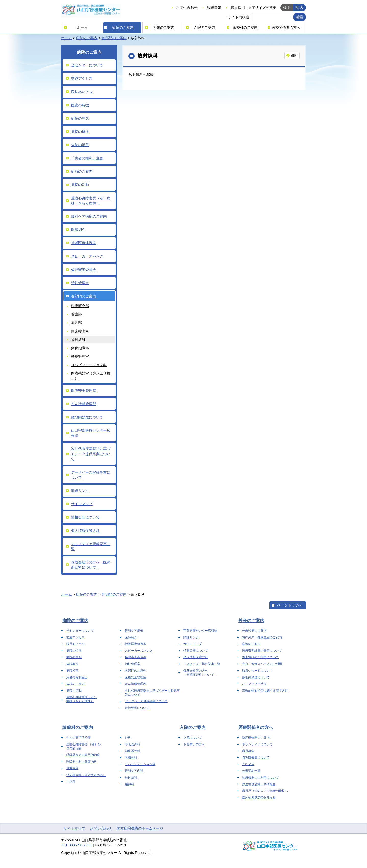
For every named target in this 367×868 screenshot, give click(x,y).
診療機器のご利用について (260, 778)
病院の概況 (80, 132)
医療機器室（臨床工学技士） (91, 376)
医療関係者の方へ (286, 27)
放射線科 (78, 340)
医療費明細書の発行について (262, 651)
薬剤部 (76, 323)
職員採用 (238, 8)
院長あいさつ (82, 92)
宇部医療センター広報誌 (200, 631)
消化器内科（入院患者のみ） (86, 775)
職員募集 (248, 751)
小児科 (71, 782)
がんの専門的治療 (78, 738)
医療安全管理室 (84, 391)
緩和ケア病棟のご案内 (89, 216)
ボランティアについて (257, 744)
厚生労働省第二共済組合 (259, 784)
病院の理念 (80, 118)
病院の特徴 (74, 651)
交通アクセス (82, 78)
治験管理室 (80, 283)
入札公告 (248, 764)
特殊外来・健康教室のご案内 (262, 637)
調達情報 (214, 8)
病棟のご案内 (82, 171)
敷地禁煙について (137, 708)
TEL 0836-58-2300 (76, 845)
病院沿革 (72, 671)
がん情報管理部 (84, 404)
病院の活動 (80, 185)
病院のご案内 (123, 27)
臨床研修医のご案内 (256, 738)
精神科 (129, 784)
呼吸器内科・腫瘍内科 (82, 762)
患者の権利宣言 (77, 677)
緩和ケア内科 (134, 771)
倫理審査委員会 (84, 270)
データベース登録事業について (91, 475)
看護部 (76, 314)
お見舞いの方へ (194, 744)
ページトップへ (290, 605)
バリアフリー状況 (254, 684)
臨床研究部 (80, 306)
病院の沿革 (80, 145)
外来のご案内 (164, 27)
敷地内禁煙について (87, 417)
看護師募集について (256, 757)
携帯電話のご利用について (260, 657)
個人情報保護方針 (85, 531)
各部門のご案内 (114, 38)
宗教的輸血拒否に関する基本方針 (265, 691)
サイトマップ (82, 504)
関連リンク (80, 491)
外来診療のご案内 (254, 631)
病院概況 (72, 664)
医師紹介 (78, 230)
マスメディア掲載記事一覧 (91, 546)
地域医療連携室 (84, 243)
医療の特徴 (80, 105)
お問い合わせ (187, 8)
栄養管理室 (80, 356)
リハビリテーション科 (89, 365)
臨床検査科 (80, 331)
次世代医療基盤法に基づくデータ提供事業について (91, 454)
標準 (287, 7)
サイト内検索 (239, 17)
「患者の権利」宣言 (87, 158)
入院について (193, 738)
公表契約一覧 (251, 771)
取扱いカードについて (257, 671)
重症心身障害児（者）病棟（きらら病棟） (91, 201)
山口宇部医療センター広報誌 (91, 433)
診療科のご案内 (245, 27)
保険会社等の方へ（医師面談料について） (91, 565)
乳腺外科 (131, 757)
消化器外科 (133, 751)
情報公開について (85, 517)
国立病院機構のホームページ (140, 828)
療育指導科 (80, 348)
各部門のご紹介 (136, 671)
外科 (128, 738)
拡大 (299, 7)
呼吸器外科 (133, 744)
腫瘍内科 (72, 768)
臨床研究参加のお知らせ (259, 797)
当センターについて (87, 65)
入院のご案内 (204, 27)
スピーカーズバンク (87, 256)
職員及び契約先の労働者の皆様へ (265, 791)
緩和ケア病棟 (134, 631)
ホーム (82, 27)
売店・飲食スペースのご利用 (262, 664)
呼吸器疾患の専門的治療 (83, 755)
